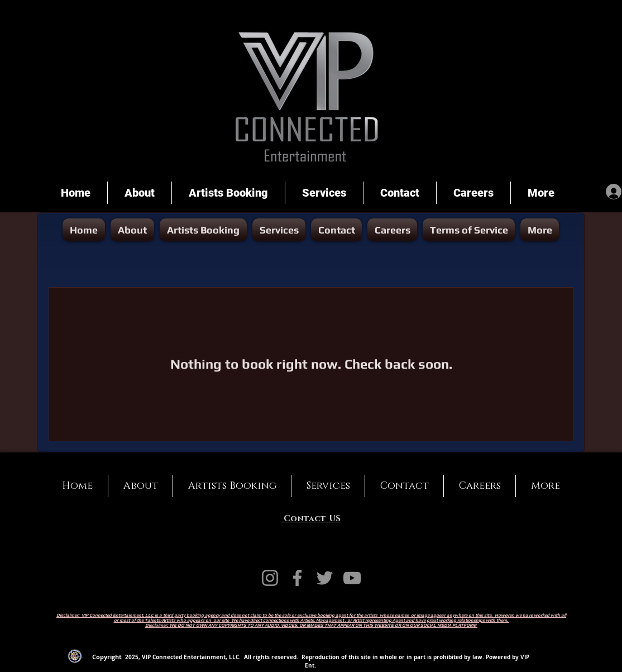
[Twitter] (325, 578)
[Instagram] (270, 578)
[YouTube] (352, 578)
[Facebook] (297, 578)
